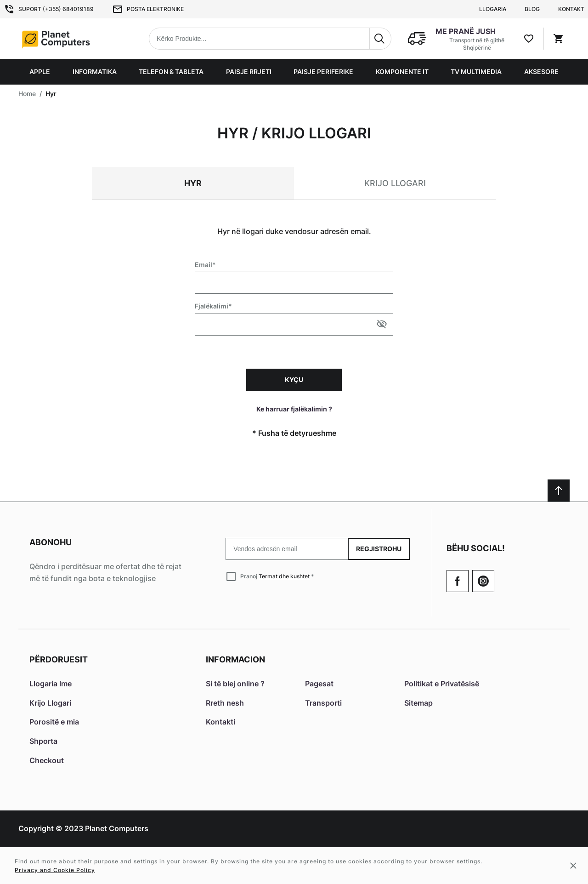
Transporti (323, 703)
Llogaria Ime (51, 684)
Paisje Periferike (323, 71)
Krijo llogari (395, 183)
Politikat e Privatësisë (442, 684)
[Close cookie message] (573, 866)
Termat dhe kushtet (284, 576)
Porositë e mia (54, 722)
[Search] (380, 39)
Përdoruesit (59, 659)
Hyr (193, 183)
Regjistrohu (379, 549)
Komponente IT (402, 71)
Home (27, 94)
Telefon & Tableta (171, 71)
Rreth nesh (225, 703)
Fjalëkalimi (212, 306)
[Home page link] (76, 39)
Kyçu (294, 379)
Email (204, 265)
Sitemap (418, 703)
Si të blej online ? (235, 684)
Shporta (43, 741)
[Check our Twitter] (483, 581)
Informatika (95, 71)
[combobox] (270, 39)
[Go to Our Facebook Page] (458, 581)
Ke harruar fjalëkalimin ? (294, 409)
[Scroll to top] (559, 490)
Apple (40, 71)
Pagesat (319, 684)
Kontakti (220, 722)
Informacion (235, 659)
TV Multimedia (476, 71)
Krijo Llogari (50, 703)
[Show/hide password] (382, 324)
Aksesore (541, 71)
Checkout (47, 760)
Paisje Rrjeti (249, 71)
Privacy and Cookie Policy (55, 870)
